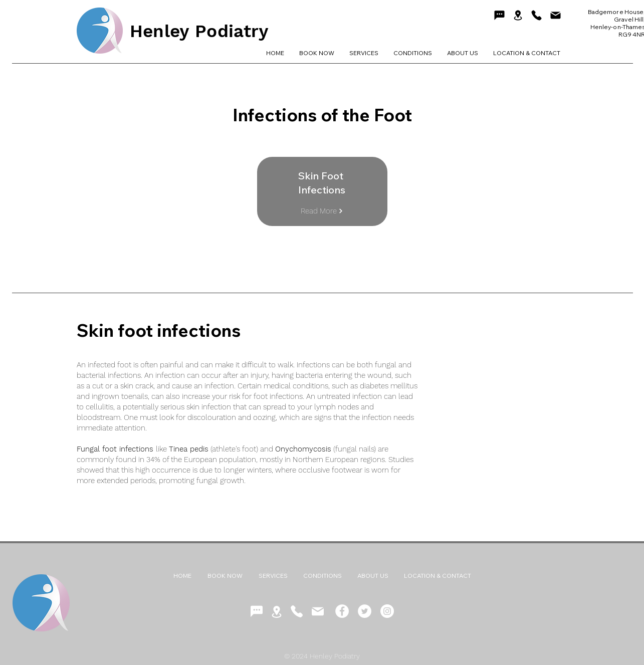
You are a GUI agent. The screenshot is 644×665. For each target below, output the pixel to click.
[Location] (518, 15)
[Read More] (322, 211)
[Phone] (537, 15)
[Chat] (500, 15)
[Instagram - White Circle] (387, 611)
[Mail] (556, 15)
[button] (413, 53)
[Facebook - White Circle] (342, 611)
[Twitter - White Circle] (365, 611)
